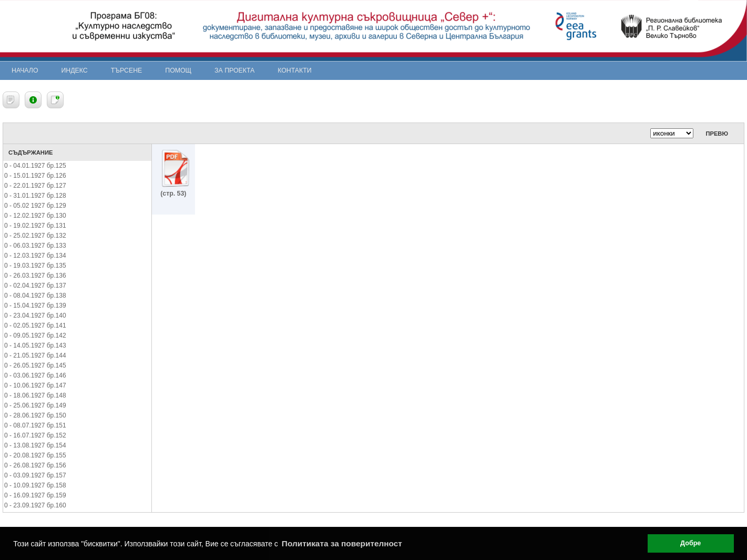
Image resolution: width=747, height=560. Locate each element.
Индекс (75, 70)
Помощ (178, 70)
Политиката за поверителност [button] (342, 543)
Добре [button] (690, 543)
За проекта (234, 70)
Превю (717, 134)
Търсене (127, 70)
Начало (25, 70)
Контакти (294, 70)
